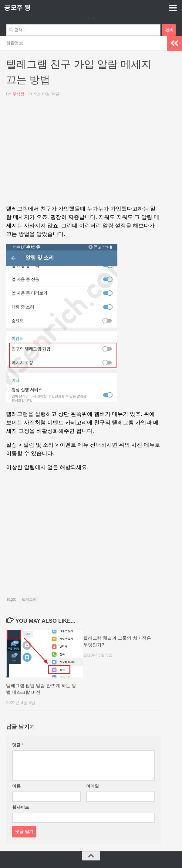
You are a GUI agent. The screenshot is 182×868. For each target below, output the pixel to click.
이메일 (93, 786)
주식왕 (18, 94)
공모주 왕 (17, 7)
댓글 (18, 745)
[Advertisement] (83, 153)
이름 (16, 786)
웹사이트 (21, 807)
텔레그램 (29, 599)
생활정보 (15, 43)
